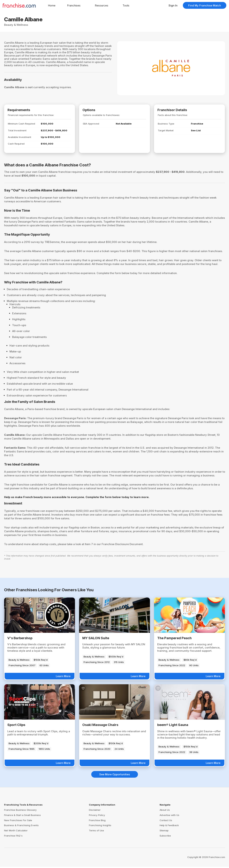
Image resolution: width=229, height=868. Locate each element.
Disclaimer (95, 811)
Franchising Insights (100, 827)
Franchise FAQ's (13, 837)
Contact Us (166, 821)
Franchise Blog (97, 821)
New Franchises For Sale (18, 821)
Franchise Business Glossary (20, 811)
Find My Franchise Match (205, 5)
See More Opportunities (115, 776)
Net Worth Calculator (16, 832)
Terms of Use (96, 832)
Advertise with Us (169, 816)
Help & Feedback (169, 827)
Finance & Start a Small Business (22, 816)
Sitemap (164, 832)
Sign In (173, 5)
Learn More (63, 677)
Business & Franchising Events (21, 827)
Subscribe (165, 837)
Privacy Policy (97, 816)
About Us (165, 811)
